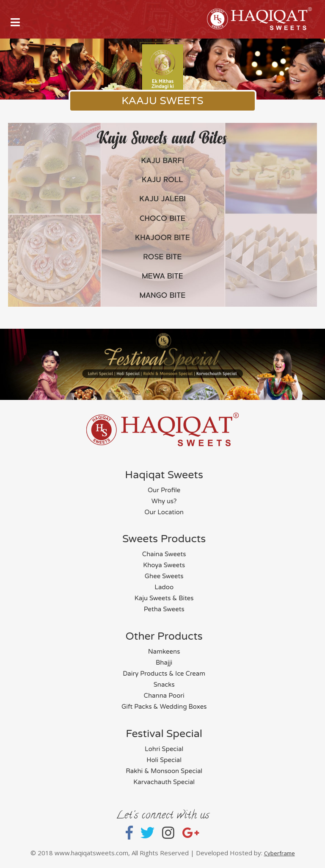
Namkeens (164, 652)
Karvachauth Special (164, 782)
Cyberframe (280, 853)
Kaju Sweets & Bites (164, 598)
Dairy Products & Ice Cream (164, 674)
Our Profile (164, 490)
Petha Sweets (164, 609)
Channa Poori (164, 696)
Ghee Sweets (164, 576)
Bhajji (164, 663)
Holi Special (164, 760)
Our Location (164, 512)
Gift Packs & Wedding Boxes (164, 707)
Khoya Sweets (164, 565)
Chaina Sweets (164, 554)
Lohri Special (164, 749)
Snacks (164, 685)
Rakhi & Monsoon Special (164, 771)
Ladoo (164, 587)
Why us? (164, 501)
